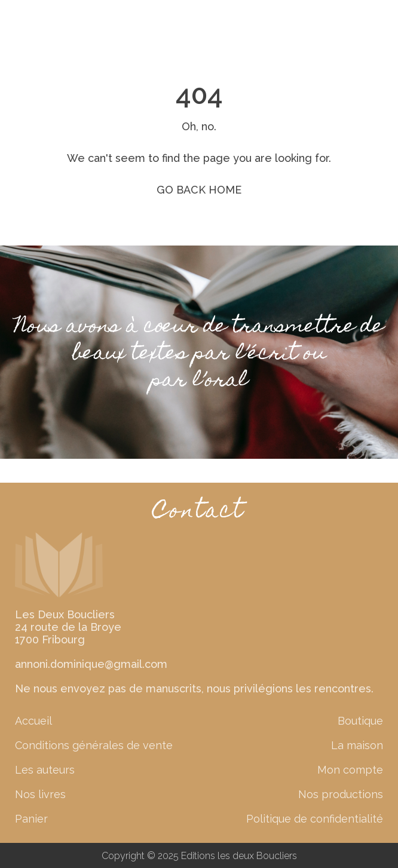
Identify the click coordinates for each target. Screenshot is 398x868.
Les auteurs (45, 770)
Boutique (360, 721)
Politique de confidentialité (315, 819)
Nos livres (40, 794)
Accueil (33, 721)
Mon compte (350, 770)
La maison (357, 745)
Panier (31, 819)
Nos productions (341, 794)
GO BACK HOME (199, 190)
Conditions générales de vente (94, 745)
